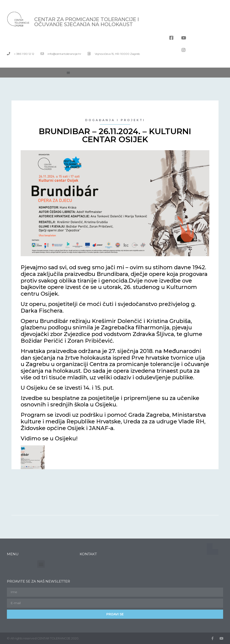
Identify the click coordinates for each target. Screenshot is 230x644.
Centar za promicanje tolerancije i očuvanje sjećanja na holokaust (87, 22)
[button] (68, 73)
